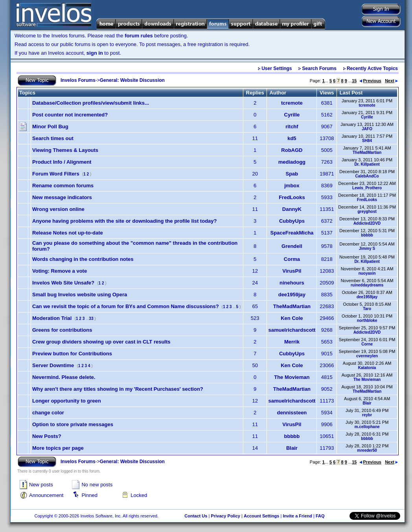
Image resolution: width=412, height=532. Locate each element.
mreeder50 (367, 450)
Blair (367, 403)
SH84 (367, 141)
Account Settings (261, 516)
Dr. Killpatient (367, 164)
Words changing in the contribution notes (83, 259)
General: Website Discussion (132, 80)
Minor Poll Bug (50, 127)
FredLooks (292, 197)
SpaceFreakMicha (292, 233)
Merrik (292, 342)
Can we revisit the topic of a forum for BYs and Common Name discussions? (126, 306)
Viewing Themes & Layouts (65, 150)
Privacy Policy (225, 516)
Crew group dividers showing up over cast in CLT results (101, 342)
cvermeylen (367, 356)
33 (91, 319)
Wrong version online (58, 209)
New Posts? (47, 436)
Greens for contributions (62, 330)
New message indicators (62, 197)
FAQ (320, 516)
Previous (370, 81)
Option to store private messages (73, 424)
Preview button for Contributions (72, 354)
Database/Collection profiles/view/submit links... (91, 103)
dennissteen (292, 413)
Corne (367, 344)
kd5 (292, 138)
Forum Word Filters (56, 174)
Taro (367, 309)
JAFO (367, 129)
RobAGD (292, 150)
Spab (292, 174)
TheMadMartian (367, 152)
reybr (367, 415)
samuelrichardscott (292, 330)
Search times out (53, 138)
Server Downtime (53, 365)
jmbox (292, 186)
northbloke (367, 320)
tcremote (292, 103)
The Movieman (292, 377)
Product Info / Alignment (62, 162)
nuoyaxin (367, 273)
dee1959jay (292, 295)
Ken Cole (292, 318)
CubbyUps (292, 221)
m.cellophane (367, 427)
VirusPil (292, 271)
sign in (95, 53)
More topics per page (58, 448)
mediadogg (292, 162)
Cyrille (292, 115)
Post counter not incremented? (70, 115)
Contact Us (196, 516)
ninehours (292, 283)
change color (48, 413)
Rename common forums (63, 186)
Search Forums (319, 68)
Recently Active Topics (372, 68)
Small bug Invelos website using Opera (80, 295)
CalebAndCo (367, 176)
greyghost (367, 212)
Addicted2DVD (367, 223)
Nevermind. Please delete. (64, 377)
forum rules (139, 36)
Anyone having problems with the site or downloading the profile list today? (124, 221)
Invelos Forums (78, 80)
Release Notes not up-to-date (68, 233)
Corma (292, 259)
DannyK (292, 209)
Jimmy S (367, 248)
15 (354, 81)
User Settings (277, 68)
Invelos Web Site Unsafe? (63, 283)
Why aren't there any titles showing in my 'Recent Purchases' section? (118, 389)
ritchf (292, 127)
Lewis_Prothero (367, 188)
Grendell (292, 246)
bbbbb (367, 235)
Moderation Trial (52, 318)
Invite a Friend (297, 516)
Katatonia (367, 368)
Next (391, 81)
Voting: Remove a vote (60, 271)
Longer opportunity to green (67, 401)
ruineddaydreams (367, 285)
